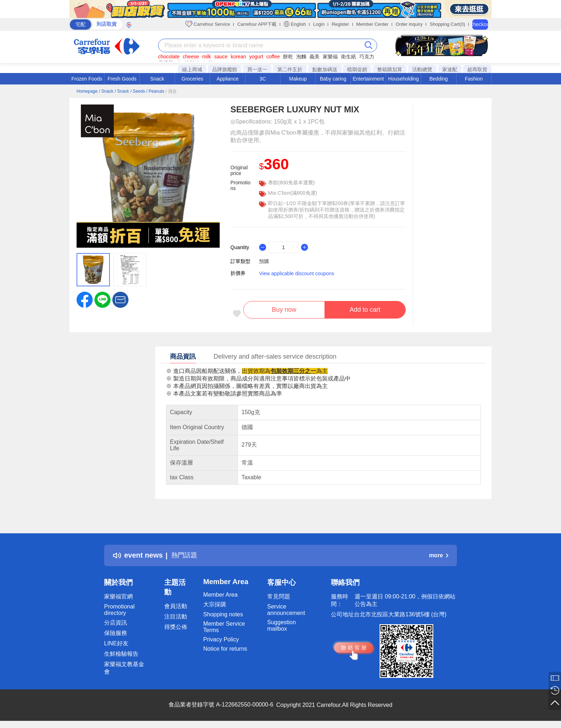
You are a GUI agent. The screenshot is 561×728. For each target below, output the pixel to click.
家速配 (450, 69)
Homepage (87, 91)
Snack (157, 79)
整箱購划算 (390, 69)
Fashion (474, 79)
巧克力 (367, 57)
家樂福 (330, 57)
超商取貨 (477, 69)
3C (263, 79)
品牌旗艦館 (225, 69)
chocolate (169, 57)
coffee (273, 57)
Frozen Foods (87, 79)
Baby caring (333, 79)
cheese (191, 57)
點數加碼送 (325, 69)
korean (238, 57)
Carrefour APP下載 (257, 24)
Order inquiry (409, 24)
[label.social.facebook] (85, 299)
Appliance (228, 79)
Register (340, 24)
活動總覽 (422, 69)
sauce (221, 57)
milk (207, 57)
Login (319, 24)
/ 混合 (171, 91)
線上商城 (192, 69)
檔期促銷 (357, 69)
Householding (404, 79)
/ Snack (106, 91)
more (439, 557)
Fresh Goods (122, 79)
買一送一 (257, 69)
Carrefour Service (208, 24)
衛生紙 (348, 57)
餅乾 (288, 57)
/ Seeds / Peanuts (147, 91)
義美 (314, 57)
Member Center (372, 24)
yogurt (256, 57)
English (295, 24)
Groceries (192, 79)
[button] (120, 299)
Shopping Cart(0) (447, 24)
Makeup (298, 79)
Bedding (438, 79)
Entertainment (368, 79)
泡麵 (301, 57)
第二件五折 (290, 69)
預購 (264, 261)
